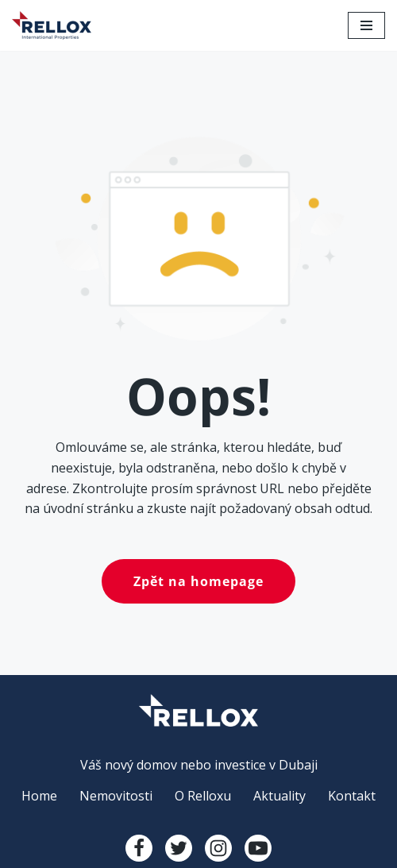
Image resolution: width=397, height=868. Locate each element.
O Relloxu (203, 796)
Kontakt (352, 796)
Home (39, 796)
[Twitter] (179, 848)
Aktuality (279, 796)
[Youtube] (258, 848)
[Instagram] (218, 848)
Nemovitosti (116, 796)
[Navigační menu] (366, 25)
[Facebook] (139, 848)
